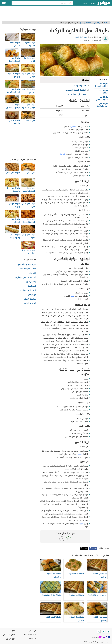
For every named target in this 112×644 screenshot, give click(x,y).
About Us (32, 639)
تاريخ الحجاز (32, 286)
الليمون (80, 454)
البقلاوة (73, 126)
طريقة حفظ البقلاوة (103, 92)
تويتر (86, 548)
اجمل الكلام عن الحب (28, 290)
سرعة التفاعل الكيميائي (27, 265)
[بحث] (70, 3)
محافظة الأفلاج (30, 299)
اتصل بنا (12, 631)
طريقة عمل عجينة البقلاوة (102, 105)
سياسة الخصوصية (30, 635)
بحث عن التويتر (30, 282)
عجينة (75, 221)
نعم (68, 539)
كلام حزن (32, 273)
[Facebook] (108, 632)
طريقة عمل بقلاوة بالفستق (101, 98)
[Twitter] (103, 632)
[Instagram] (99, 632)
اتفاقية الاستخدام (9, 635)
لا (62, 539)
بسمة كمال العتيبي (81, 37)
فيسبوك (95, 548)
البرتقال (62, 154)
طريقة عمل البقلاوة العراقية (101, 85)
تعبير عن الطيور (30, 303)
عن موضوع (32, 631)
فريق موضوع (11, 639)
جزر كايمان (32, 295)
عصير (72, 296)
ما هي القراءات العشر (27, 269)
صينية (81, 524)
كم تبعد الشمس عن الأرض (26, 278)
